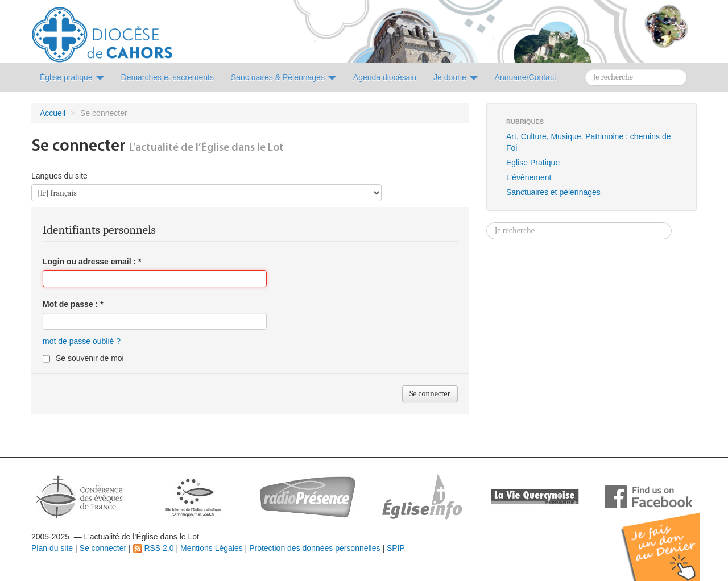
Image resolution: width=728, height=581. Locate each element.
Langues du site (59, 176)
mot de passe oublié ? (82, 341)
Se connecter (103, 548)
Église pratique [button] (72, 77)
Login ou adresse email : (92, 262)
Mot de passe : (73, 304)
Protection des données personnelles (315, 548)
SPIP (396, 548)
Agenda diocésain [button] (385, 77)
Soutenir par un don (671, 538)
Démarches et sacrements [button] (167, 77)
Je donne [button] (456, 77)
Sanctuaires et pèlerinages (553, 192)
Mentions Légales (212, 548)
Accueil (53, 113)
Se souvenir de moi (90, 358)
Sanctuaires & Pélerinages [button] (284, 77)
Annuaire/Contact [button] (526, 77)
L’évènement (529, 177)
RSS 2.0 (154, 548)
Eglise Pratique (533, 163)
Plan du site (52, 548)
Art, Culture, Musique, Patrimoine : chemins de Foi (588, 142)
